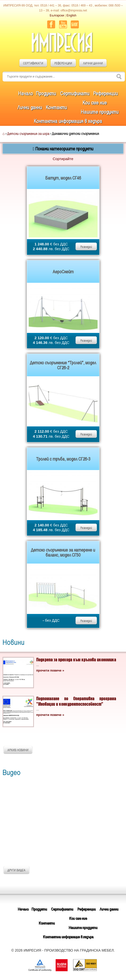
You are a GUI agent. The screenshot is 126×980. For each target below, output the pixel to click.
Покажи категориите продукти (63, 149)
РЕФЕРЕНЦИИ (63, 63)
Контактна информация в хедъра (68, 121)
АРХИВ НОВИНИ (18, 750)
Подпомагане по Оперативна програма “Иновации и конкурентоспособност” (76, 701)
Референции (106, 93)
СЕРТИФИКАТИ (33, 63)
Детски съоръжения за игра (28, 133)
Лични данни (30, 107)
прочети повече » (50, 670)
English (71, 15)
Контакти (56, 107)
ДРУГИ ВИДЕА (16, 870)
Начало (26, 93)
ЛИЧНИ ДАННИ (93, 63)
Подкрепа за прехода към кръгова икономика (76, 659)
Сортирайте (63, 159)
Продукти (46, 93)
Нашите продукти (100, 112)
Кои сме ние (95, 102)
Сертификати (75, 93)
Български (57, 15)
